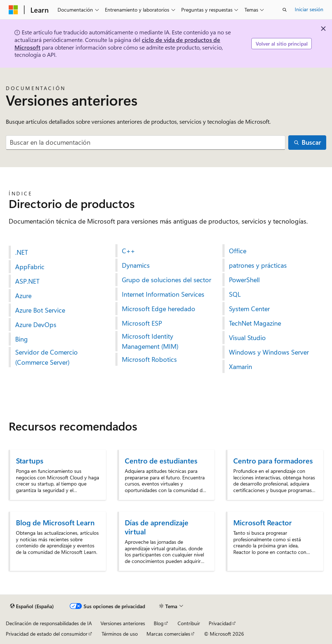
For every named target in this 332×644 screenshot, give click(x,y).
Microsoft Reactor (263, 522)
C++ (128, 251)
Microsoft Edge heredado (159, 309)
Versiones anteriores (123, 623)
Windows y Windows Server (269, 352)
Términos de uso (120, 634)
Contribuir (189, 623)
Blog (159, 623)
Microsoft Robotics (149, 359)
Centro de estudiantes (161, 460)
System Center (249, 309)
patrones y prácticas (258, 265)
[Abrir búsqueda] (285, 10)
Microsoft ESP (142, 323)
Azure (23, 296)
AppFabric (30, 267)
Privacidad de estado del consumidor (47, 634)
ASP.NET (27, 281)
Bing (22, 339)
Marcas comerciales (168, 634)
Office (238, 251)
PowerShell (244, 280)
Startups (30, 460)
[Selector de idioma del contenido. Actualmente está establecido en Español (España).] (32, 606)
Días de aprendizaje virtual (157, 527)
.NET (22, 252)
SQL (235, 294)
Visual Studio (247, 338)
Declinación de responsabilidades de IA (49, 623)
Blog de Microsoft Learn (55, 522)
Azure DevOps (36, 325)
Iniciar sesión (309, 9)
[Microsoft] (13, 10)
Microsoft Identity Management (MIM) (150, 341)
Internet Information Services (163, 294)
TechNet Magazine (255, 323)
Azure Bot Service (40, 310)
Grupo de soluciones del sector (167, 280)
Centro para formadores (273, 460)
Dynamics (136, 265)
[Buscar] (307, 143)
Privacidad (220, 623)
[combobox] (146, 143)
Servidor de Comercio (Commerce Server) (46, 357)
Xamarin (241, 367)
